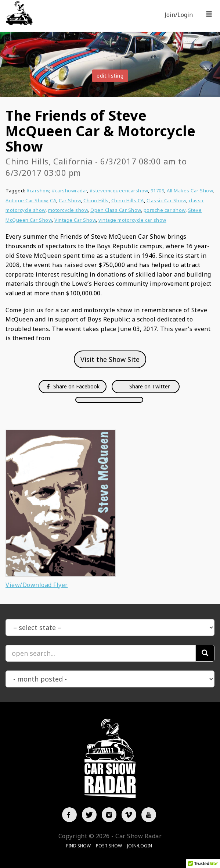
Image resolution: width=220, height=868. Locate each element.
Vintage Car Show (75, 220)
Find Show (78, 846)
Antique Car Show (26, 200)
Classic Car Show (166, 200)
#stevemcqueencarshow (119, 191)
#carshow (38, 191)
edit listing (110, 76)
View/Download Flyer (37, 585)
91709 (158, 191)
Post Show (109, 846)
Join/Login (179, 15)
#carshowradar (69, 191)
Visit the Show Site (110, 359)
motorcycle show (68, 210)
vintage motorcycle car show (132, 220)
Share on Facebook (73, 386)
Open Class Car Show (116, 210)
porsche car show (165, 210)
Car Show (70, 200)
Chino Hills (96, 200)
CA (53, 200)
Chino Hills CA (128, 200)
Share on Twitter (149, 386)
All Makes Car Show (190, 191)
